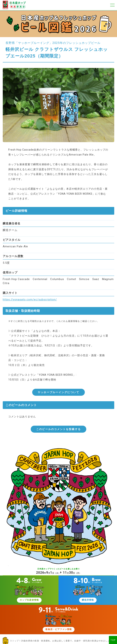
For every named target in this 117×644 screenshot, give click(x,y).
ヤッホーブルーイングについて (58, 392)
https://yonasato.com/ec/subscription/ (30, 300)
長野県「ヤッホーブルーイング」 (29, 43)
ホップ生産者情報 (29, 600)
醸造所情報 (88, 600)
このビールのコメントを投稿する (58, 429)
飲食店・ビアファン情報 (59, 629)
